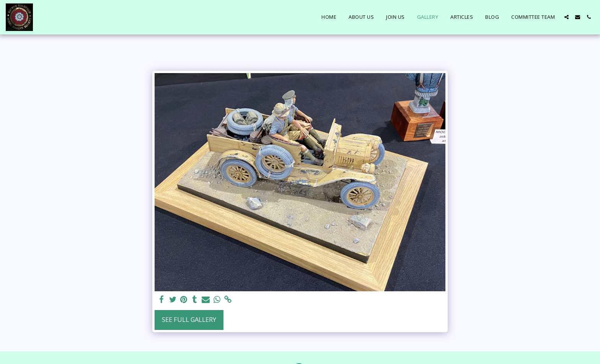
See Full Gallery (189, 319)
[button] (567, 17)
